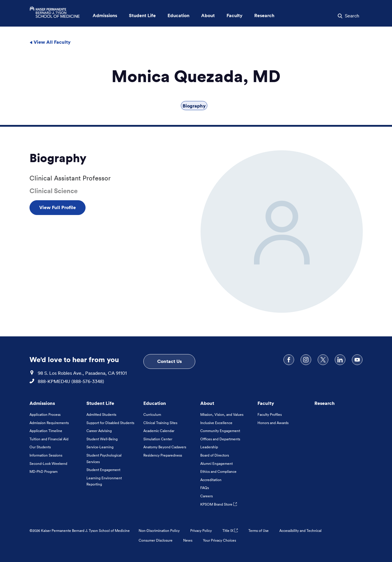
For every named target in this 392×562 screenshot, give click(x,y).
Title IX (230, 531)
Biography (194, 106)
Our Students (40, 447)
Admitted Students (101, 414)
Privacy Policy (201, 531)
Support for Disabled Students (110, 423)
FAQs (205, 488)
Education (155, 403)
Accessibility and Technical (300, 531)
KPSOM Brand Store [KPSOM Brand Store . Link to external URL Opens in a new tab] (219, 504)
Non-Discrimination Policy (159, 531)
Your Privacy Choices (219, 540)
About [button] (208, 16)
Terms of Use (259, 531)
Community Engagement (220, 431)
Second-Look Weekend (48, 464)
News (188, 540)
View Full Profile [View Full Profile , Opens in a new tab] (58, 207)
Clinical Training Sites (160, 423)
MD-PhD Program (44, 471)
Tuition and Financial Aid (49, 439)
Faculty (266, 403)
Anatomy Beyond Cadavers (165, 447)
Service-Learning (100, 447)
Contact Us (169, 361)
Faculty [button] (234, 16)
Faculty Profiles (270, 414)
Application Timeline (46, 431)
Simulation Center (158, 439)
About (207, 403)
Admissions (42, 403)
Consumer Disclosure (156, 540)
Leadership (209, 447)
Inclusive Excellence (216, 423)
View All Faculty (50, 42)
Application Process (45, 414)
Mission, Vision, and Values (222, 414)
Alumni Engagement (216, 464)
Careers (206, 496)
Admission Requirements (49, 423)
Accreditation (211, 480)
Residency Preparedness (163, 455)
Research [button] (264, 16)
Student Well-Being (102, 439)
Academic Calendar (159, 431)
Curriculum (152, 414)
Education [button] (178, 16)
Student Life (100, 403)
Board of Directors (215, 455)
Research (325, 403)
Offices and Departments (220, 439)
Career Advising (99, 431)
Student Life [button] (142, 16)
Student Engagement (103, 470)
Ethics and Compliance (218, 471)
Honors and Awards (273, 423)
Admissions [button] (105, 16)
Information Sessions (46, 455)
